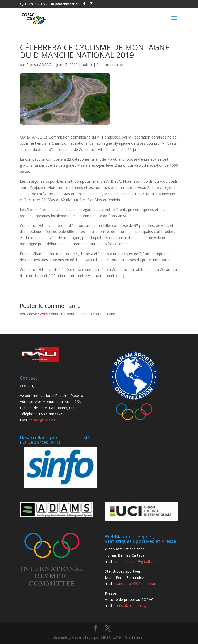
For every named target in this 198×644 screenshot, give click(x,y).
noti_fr (87, 64)
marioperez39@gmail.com (136, 583)
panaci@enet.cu (42, 420)
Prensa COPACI (39, 64)
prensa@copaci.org (130, 606)
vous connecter (53, 314)
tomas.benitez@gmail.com (136, 561)
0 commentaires (110, 64)
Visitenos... (135, 637)
